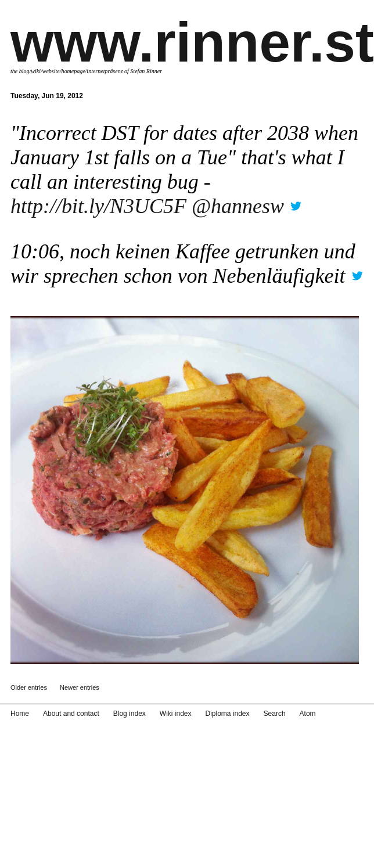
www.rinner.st (192, 42)
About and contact (71, 714)
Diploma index (228, 714)
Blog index (130, 714)
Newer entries (80, 687)
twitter (296, 202)
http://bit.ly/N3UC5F (98, 206)
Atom (308, 714)
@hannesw (238, 206)
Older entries (29, 687)
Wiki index (176, 714)
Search (275, 714)
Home (20, 714)
